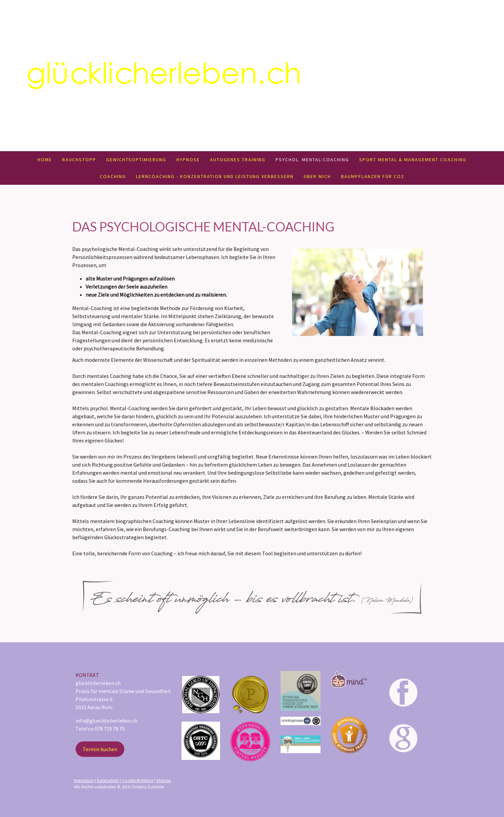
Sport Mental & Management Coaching (413, 160)
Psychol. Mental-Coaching (312, 160)
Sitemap (164, 780)
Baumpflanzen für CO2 (373, 176)
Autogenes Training (238, 160)
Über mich (317, 176)
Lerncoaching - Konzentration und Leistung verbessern (215, 176)
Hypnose (188, 160)
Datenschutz (108, 780)
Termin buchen (100, 749)
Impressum (84, 780)
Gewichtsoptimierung (136, 160)
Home (45, 160)
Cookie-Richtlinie (138, 780)
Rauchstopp (79, 160)
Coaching (113, 176)
